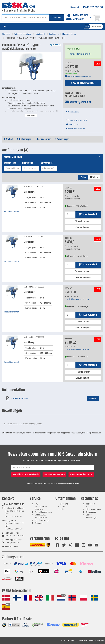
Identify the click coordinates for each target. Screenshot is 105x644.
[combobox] (13, 168)
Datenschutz (91, 512)
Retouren (39, 523)
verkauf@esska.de (78, 102)
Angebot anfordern (83, 221)
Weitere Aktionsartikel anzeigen (80, 54)
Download (93, 398)
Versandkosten (41, 518)
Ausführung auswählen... (83, 83)
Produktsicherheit (11, 211)
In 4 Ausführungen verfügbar (78, 76)
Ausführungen (24, 139)
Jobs (62, 509)
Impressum (90, 504)
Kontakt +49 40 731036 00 (87, 7)
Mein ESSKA (40, 515)
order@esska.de (11, 542)
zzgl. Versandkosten (77, 299)
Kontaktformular (10, 547)
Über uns (64, 504)
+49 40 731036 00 (13, 505)
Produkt (8, 139)
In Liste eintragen (83, 227)
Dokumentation (72, 112)
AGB (88, 507)
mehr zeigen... (31, 115)
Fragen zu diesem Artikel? (77, 120)
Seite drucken (72, 124)
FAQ (37, 504)
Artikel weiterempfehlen (76, 129)
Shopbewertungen (42, 520)
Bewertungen (62, 139)
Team (62, 507)
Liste (83, 177)
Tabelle (94, 177)
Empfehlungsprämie (43, 512)
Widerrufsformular (93, 509)
